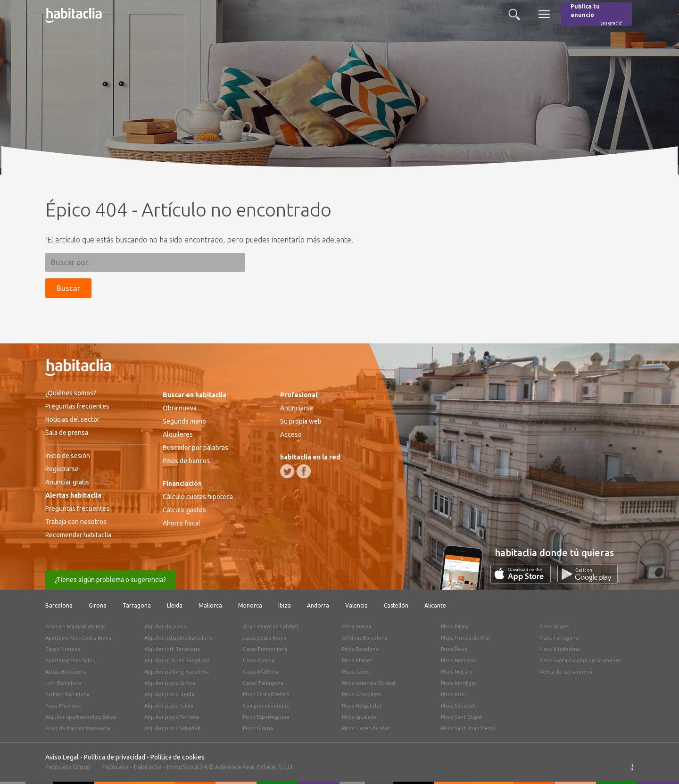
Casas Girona (259, 660)
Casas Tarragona (263, 683)
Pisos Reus (454, 649)
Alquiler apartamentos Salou (81, 717)
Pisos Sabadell (458, 706)
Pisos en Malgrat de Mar (75, 626)
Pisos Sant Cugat (462, 717)
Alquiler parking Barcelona (177, 672)
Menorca (250, 605)
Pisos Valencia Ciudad (368, 683)
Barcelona (59, 605)
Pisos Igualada (359, 717)
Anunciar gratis (67, 482)
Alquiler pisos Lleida (169, 694)
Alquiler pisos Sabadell (172, 728)
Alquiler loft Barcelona (172, 649)
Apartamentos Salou (70, 660)
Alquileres (178, 434)
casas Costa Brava (265, 638)
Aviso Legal (62, 757)
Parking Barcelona (67, 694)
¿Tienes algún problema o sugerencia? (110, 580)
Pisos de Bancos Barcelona (78, 728)
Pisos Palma (455, 626)
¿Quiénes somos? (71, 393)
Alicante (435, 605)
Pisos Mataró (457, 672)
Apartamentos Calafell (270, 626)
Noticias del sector (72, 419)
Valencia (356, 605)
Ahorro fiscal (182, 523)
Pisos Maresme (63, 706)
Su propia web (301, 421)
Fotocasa (116, 767)
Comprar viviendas (266, 706)
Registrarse (62, 469)
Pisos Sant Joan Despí (468, 728)
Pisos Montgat (459, 683)
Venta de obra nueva (566, 672)
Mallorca (210, 605)
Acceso (291, 434)
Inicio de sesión (68, 456)
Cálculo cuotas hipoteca (198, 497)
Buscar (68, 288)
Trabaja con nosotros (76, 522)
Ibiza (285, 605)
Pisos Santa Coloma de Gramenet (580, 660)
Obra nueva (180, 408)
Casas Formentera (265, 649)
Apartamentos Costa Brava (78, 638)
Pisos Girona (258, 728)
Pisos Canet (356, 672)
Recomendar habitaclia (78, 535)
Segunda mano (184, 421)
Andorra (318, 605)
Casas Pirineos (63, 649)
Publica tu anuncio (596, 15)
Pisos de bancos (186, 461)
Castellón (396, 605)
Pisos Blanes (357, 660)
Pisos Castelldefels (266, 694)
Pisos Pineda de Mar (466, 638)
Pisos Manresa (458, 660)
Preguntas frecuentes (77, 406)
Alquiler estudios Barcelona (178, 638)
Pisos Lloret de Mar (366, 728)
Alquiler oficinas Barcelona (177, 660)
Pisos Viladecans (559, 649)
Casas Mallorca (261, 672)
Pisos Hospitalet (362, 706)
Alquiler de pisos (165, 626)
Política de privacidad (115, 757)
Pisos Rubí (453, 694)
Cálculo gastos (184, 510)
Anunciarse (297, 408)
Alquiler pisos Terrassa (172, 717)
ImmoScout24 (187, 767)
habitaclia (148, 767)
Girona (98, 605)
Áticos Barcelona (66, 672)
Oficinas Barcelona (365, 638)
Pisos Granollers (361, 694)
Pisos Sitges (554, 626)
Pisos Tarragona (559, 638)
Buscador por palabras (195, 448)
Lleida (175, 605)
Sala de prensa (67, 433)
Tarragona (137, 605)
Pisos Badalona (360, 649)
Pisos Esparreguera (266, 717)
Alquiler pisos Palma (169, 706)
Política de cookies (178, 757)
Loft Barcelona (63, 683)
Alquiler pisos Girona (170, 683)
